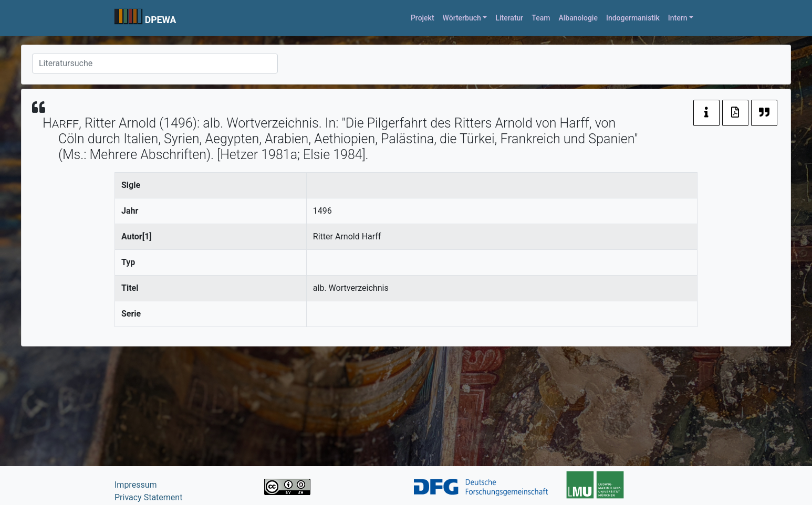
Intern (678, 18)
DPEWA (161, 20)
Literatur (509, 18)
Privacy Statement (148, 497)
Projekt (423, 18)
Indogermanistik (633, 18)
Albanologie (578, 18)
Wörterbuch (462, 18)
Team (541, 18)
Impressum (136, 485)
